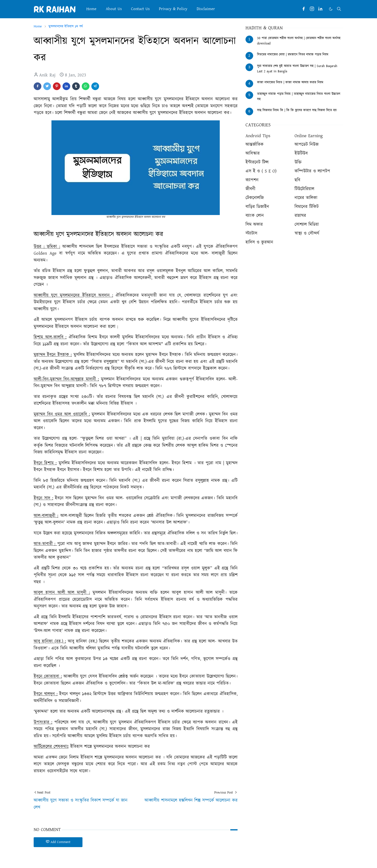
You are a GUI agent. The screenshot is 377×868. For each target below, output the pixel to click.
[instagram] (312, 9)
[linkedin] (320, 9)
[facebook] (304, 9)
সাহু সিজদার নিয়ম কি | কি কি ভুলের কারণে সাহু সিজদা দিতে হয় (297, 110)
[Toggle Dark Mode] (331, 9)
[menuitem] (91, 9)
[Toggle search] (339, 9)
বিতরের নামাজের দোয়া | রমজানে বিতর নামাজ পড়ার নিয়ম (293, 55)
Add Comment (58, 842)
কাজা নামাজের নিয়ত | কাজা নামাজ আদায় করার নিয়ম (290, 82)
